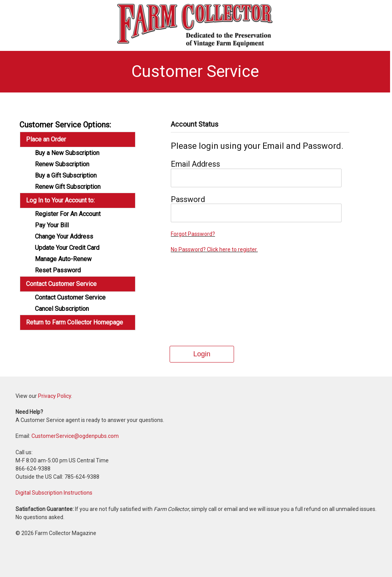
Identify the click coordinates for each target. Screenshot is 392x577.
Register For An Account (68, 214)
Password (188, 199)
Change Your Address (64, 237)
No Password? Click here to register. (214, 249)
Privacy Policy (55, 396)
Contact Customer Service (70, 298)
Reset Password (58, 270)
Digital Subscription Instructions (54, 493)
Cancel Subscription (62, 309)
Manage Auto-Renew (63, 259)
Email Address (195, 164)
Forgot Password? (193, 234)
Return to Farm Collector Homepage (75, 322)
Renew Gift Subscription (68, 187)
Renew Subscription (62, 164)
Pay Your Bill (52, 225)
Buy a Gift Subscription (66, 176)
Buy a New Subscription (67, 153)
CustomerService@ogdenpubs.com (75, 436)
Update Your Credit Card (67, 248)
